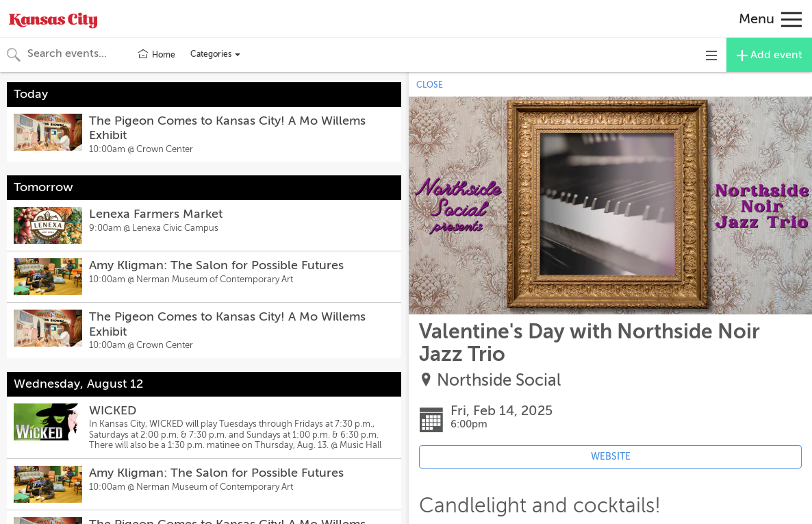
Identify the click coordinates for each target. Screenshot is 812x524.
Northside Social (499, 380)
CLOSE (430, 85)
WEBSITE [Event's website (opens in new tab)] (611, 457)
